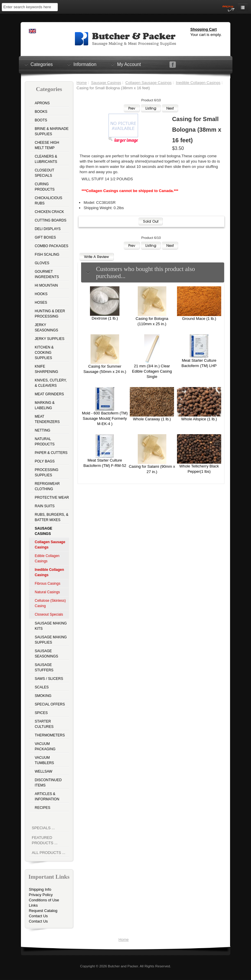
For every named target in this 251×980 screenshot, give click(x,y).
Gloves (42, 263)
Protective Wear (52, 498)
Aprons (42, 103)
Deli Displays (48, 229)
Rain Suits (45, 506)
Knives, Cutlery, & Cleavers (51, 383)
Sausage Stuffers (44, 667)
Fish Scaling (47, 254)
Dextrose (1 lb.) (105, 318)
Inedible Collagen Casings (198, 83)
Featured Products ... (45, 840)
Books (41, 112)
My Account (129, 64)
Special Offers (50, 704)
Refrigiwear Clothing (47, 486)
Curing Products (45, 187)
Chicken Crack (49, 212)
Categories (42, 64)
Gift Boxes (45, 237)
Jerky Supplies (50, 339)
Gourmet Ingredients (47, 274)
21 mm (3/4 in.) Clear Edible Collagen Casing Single (152, 371)
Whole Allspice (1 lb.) (199, 419)
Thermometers (50, 735)
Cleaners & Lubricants (46, 159)
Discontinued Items (48, 783)
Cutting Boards (51, 220)
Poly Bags (45, 461)
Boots (41, 120)
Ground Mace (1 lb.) (199, 319)
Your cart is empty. (206, 35)
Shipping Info (40, 889)
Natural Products (45, 442)
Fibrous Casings (48, 584)
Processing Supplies (47, 472)
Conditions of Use (44, 900)
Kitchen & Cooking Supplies (44, 353)
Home (82, 83)
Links (33, 905)
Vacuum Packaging (45, 746)
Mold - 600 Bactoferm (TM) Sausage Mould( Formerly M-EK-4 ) (105, 418)
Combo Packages (52, 246)
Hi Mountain (46, 285)
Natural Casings (47, 592)
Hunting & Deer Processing (50, 314)
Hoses (41, 303)
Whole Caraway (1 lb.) (152, 419)
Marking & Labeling (45, 405)
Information (85, 64)
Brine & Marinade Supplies (52, 131)
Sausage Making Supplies (51, 640)
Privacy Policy (41, 895)
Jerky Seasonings (46, 328)
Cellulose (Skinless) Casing (50, 603)
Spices (41, 713)
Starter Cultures (44, 724)
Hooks (41, 294)
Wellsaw (44, 771)
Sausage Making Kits (51, 626)
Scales (42, 687)
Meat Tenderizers (47, 419)
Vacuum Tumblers (44, 760)
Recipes (43, 808)
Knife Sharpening (46, 369)
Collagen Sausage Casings (149, 83)
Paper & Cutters (51, 453)
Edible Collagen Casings (47, 558)
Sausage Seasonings (46, 654)
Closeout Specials (45, 173)
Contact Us (38, 916)
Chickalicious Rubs (49, 201)
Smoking (43, 696)
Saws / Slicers (49, 679)
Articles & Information (47, 796)
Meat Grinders (49, 394)
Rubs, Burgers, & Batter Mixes (52, 517)
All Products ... (49, 853)
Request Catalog (43, 911)
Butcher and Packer (123, 966)
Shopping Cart (204, 29)
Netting (43, 430)
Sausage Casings (106, 83)
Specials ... (43, 828)
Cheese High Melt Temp (47, 145)
